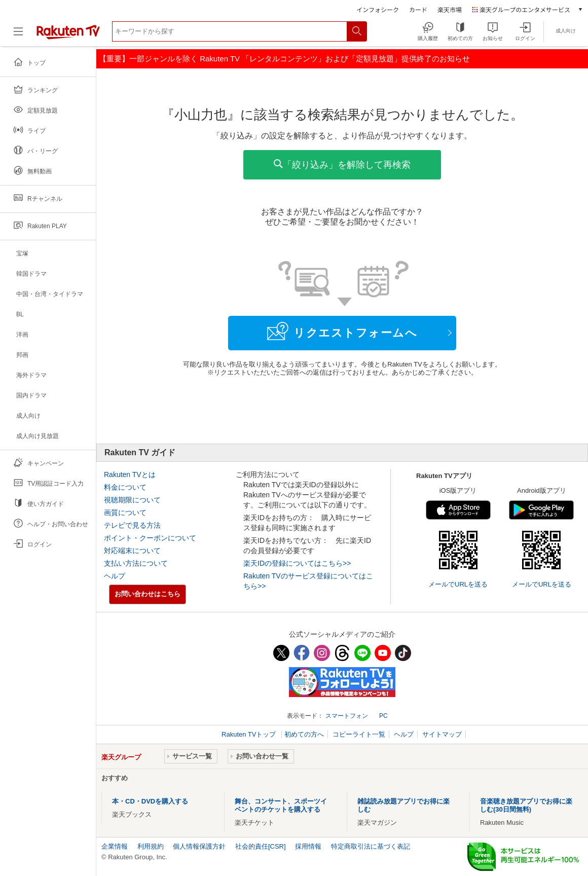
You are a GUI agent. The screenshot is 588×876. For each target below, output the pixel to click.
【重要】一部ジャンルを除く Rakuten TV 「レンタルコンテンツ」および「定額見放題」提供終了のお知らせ (284, 59)
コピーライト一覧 (359, 734)
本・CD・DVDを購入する (150, 801)
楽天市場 (450, 9)
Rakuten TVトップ (250, 734)
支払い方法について (136, 563)
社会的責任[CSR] (261, 846)
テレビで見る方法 (132, 525)
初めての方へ (304, 734)
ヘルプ (115, 576)
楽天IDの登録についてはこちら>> (297, 563)
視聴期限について (132, 500)
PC (383, 716)
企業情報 (115, 846)
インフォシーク (378, 9)
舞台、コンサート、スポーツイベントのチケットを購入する (281, 805)
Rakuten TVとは (130, 474)
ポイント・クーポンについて (150, 538)
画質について (125, 513)
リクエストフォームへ (342, 331)
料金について (125, 487)
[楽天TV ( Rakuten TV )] (68, 35)
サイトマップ (442, 734)
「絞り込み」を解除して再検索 (342, 165)
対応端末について (132, 551)
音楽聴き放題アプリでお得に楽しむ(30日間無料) (526, 805)
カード (418, 9)
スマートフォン (347, 716)
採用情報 (308, 846)
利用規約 (151, 846)
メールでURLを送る (458, 584)
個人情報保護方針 (199, 846)
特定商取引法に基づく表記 (371, 846)
